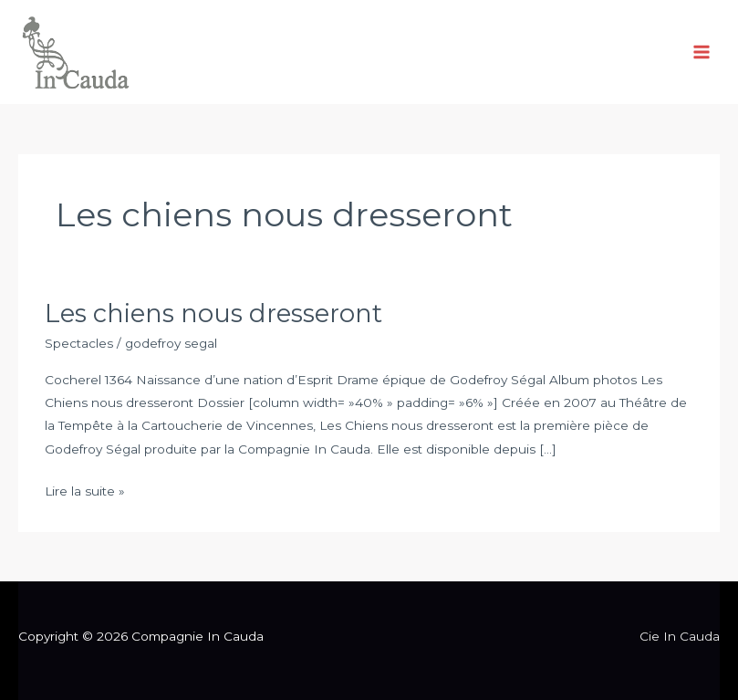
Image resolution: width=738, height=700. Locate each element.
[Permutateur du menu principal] (702, 52)
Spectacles (79, 343)
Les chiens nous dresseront (213, 313)
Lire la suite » (85, 489)
